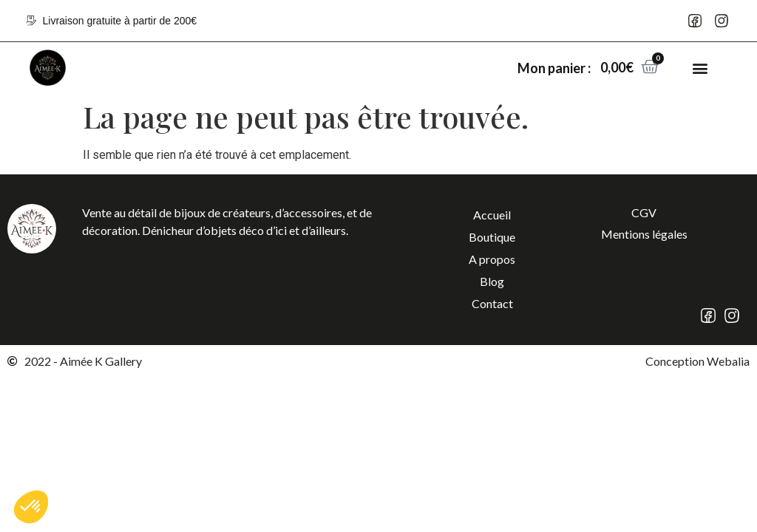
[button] (700, 68)
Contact (492, 303)
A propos (492, 259)
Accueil (492, 215)
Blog (492, 281)
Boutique (492, 237)
